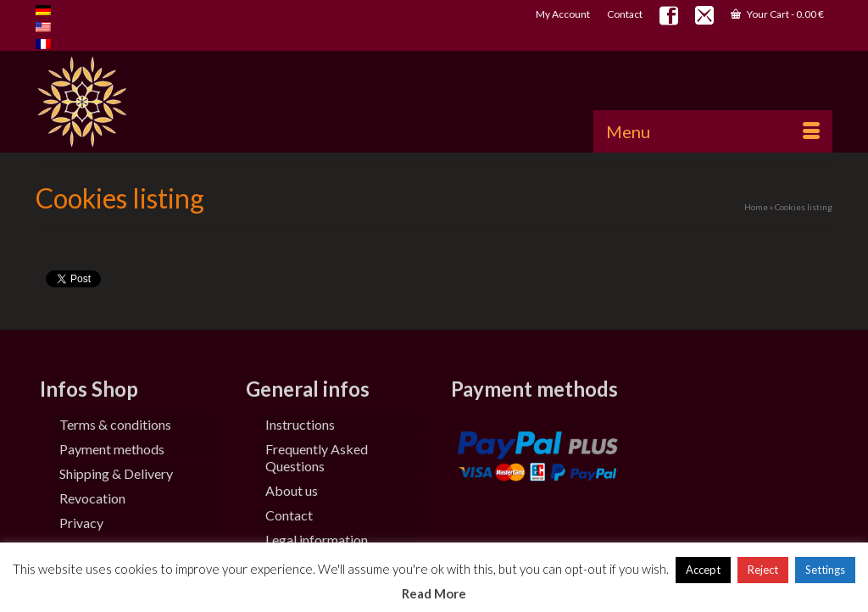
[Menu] (713, 131)
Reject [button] (763, 570)
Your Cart (777, 14)
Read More (434, 593)
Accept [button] (703, 570)
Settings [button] (825, 570)
